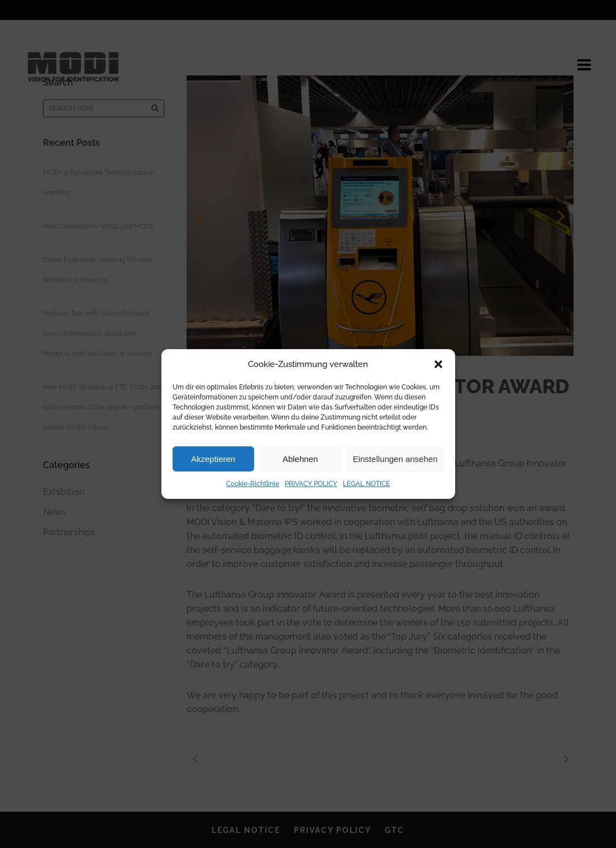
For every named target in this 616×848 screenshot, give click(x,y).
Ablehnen (300, 459)
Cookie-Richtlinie (253, 484)
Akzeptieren (213, 459)
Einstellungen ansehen (395, 459)
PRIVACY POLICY (311, 484)
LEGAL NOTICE (366, 484)
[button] (438, 364)
